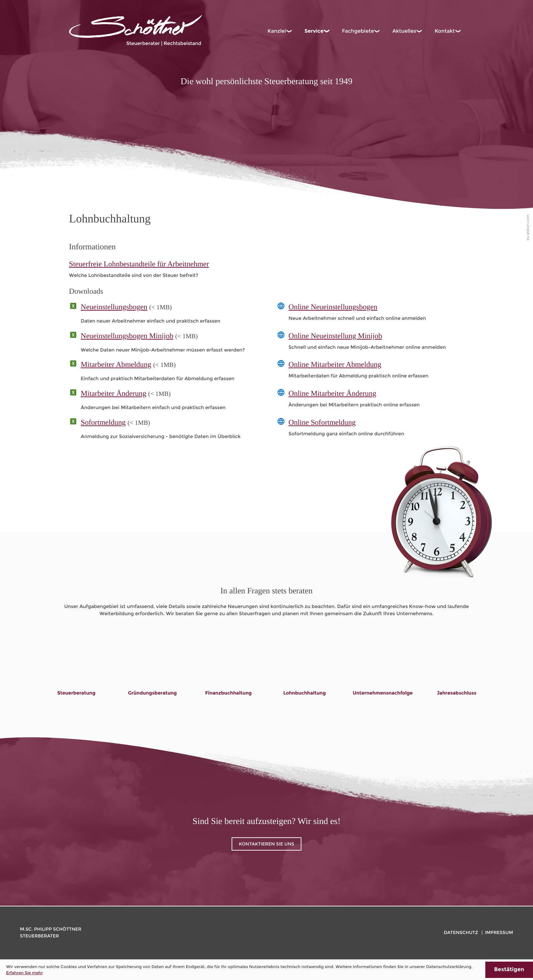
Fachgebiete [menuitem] (358, 31)
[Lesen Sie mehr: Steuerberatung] (76, 673)
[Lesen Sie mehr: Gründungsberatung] (152, 673)
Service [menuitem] (314, 31)
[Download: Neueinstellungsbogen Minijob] (163, 344)
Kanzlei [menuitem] (277, 31)
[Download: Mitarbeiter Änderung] (163, 402)
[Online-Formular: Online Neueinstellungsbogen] (371, 314)
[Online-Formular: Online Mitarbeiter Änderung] (371, 400)
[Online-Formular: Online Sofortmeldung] (371, 429)
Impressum (499, 933)
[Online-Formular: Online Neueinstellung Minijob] (371, 343)
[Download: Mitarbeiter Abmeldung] (163, 373)
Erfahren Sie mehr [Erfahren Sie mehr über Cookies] (25, 973)
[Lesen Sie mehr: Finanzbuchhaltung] (228, 673)
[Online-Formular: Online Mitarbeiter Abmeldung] (371, 371)
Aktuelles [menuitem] (404, 31)
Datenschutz (461, 933)
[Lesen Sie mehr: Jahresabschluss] (457, 673)
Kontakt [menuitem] (445, 31)
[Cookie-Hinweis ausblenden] (509, 970)
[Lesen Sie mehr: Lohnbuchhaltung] (305, 673)
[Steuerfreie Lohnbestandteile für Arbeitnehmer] (267, 269)
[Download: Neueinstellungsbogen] (163, 315)
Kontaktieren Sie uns (266, 844)
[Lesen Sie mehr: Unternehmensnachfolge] (383, 673)
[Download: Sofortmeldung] (163, 431)
